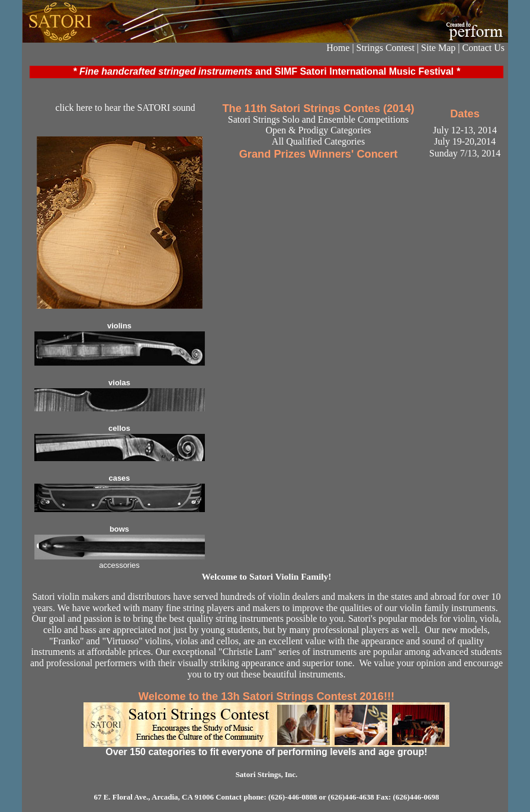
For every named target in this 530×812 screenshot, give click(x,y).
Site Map (438, 48)
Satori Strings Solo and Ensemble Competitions (318, 119)
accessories (119, 565)
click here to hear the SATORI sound (125, 108)
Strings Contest (386, 48)
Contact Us (483, 48)
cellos (119, 428)
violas (119, 383)
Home (338, 48)
